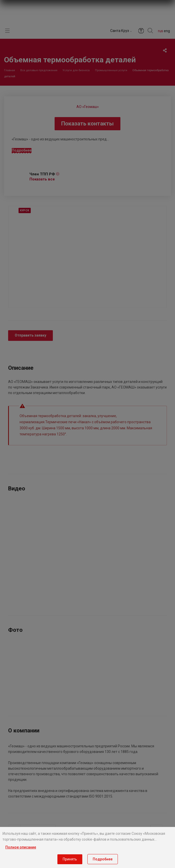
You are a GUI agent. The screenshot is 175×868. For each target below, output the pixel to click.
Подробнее (103, 859)
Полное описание (21, 847)
